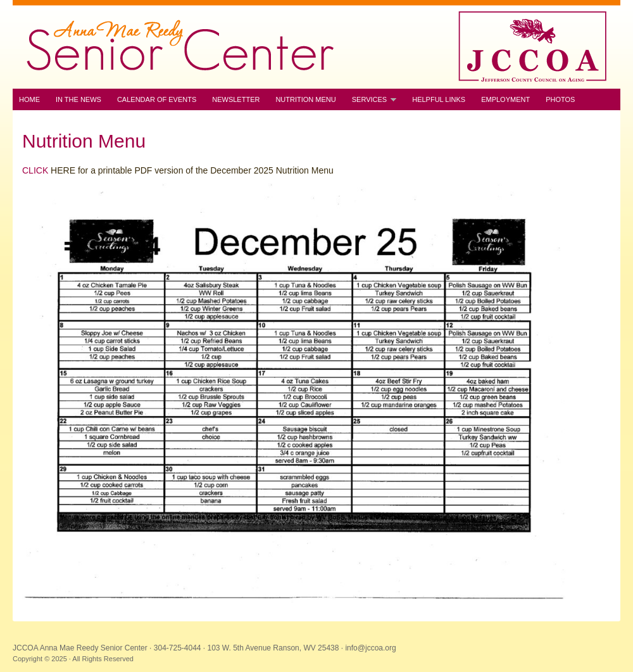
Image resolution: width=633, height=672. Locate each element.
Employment (505, 99)
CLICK (35, 170)
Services (371, 100)
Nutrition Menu (305, 99)
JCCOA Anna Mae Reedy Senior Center (316, 44)
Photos (560, 99)
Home (29, 99)
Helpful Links (439, 99)
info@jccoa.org (370, 648)
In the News (78, 99)
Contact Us (41, 121)
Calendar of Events (157, 99)
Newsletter (236, 99)
